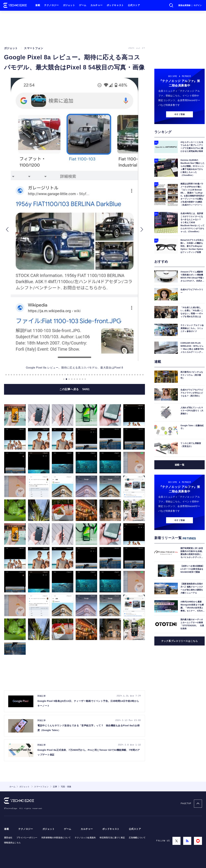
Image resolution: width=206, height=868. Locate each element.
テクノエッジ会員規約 (85, 838)
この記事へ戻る (75, 389)
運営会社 (8, 838)
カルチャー (97, 5)
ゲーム (83, 5)
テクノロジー (51, 5)
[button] (7, 230)
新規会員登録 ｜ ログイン (190, 5)
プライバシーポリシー (27, 838)
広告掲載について (137, 838)
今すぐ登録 (179, 114)
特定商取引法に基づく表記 (112, 838)
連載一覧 (179, 465)
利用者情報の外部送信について (56, 838)
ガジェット (69, 5)
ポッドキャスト (115, 5)
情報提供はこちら (12, 843)
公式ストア (134, 5)
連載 (38, 5)
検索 (171, 5)
